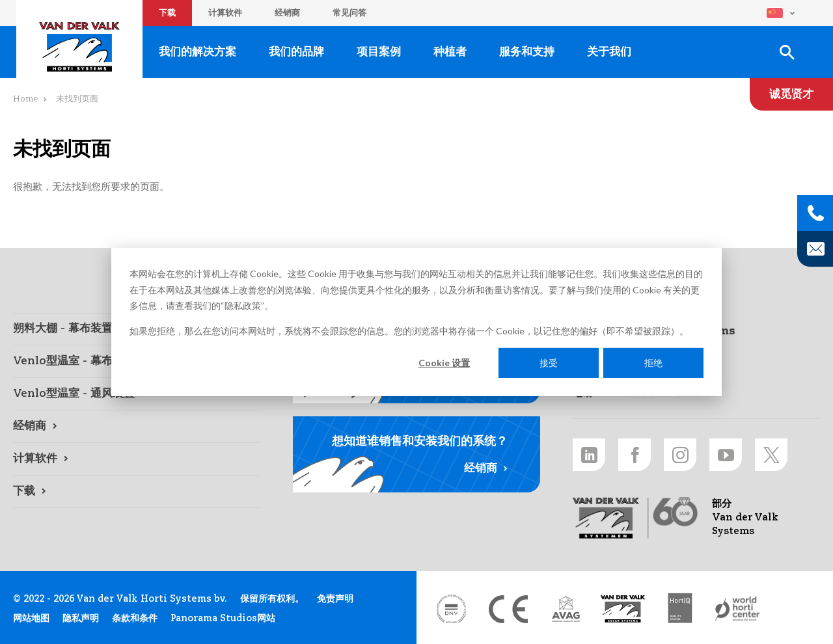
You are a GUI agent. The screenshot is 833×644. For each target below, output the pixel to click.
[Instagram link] (680, 455)
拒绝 (653, 363)
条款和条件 (135, 619)
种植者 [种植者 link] (450, 52)
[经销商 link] (137, 427)
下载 (167, 13)
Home (25, 99)
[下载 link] (137, 492)
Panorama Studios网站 (223, 619)
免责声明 (335, 599)
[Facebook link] (635, 455)
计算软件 (225, 13)
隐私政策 (243, 305)
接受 (549, 363)
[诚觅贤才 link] (791, 94)
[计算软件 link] (137, 459)
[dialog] (416, 322)
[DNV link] (451, 609)
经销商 (287, 13)
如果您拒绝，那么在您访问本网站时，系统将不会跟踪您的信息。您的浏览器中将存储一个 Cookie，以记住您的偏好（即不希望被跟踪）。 (409, 330)
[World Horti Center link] (737, 609)
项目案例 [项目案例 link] (379, 52)
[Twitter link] (771, 455)
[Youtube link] (726, 455)
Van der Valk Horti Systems (79, 47)
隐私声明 (81, 619)
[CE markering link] (508, 609)
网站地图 (31, 619)
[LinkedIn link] (589, 455)
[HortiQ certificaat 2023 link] (680, 609)
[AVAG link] (566, 609)
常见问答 (349, 13)
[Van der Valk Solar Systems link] (623, 609)
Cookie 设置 (444, 363)
